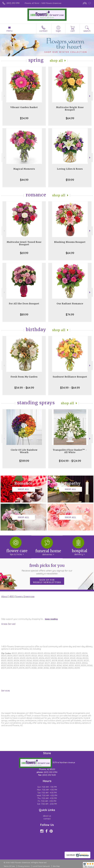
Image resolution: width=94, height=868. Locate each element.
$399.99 (24, 461)
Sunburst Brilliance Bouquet (70, 377)
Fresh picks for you (47, 569)
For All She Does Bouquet (24, 304)
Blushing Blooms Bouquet (70, 242)
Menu (9, 31)
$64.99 (70, 118)
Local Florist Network (41, 866)
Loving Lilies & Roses (70, 169)
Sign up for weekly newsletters (47, 581)
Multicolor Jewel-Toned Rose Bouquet (24, 243)
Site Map (56, 866)
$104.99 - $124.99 (70, 461)
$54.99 (24, 118)
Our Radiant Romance (70, 304)
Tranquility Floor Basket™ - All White (70, 451)
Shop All (56, 61)
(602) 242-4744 (13, 3)
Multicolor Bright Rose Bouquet (70, 109)
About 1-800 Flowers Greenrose (18, 596)
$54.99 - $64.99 (24, 388)
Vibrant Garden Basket (24, 107)
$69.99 (24, 253)
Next (90, 96)
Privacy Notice (24, 866)
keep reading (51, 619)
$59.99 (70, 180)
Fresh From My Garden (24, 377)
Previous (4, 96)
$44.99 (24, 180)
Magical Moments (24, 169)
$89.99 (24, 314)
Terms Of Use (9, 866)
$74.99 (70, 314)
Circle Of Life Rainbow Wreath (24, 451)
